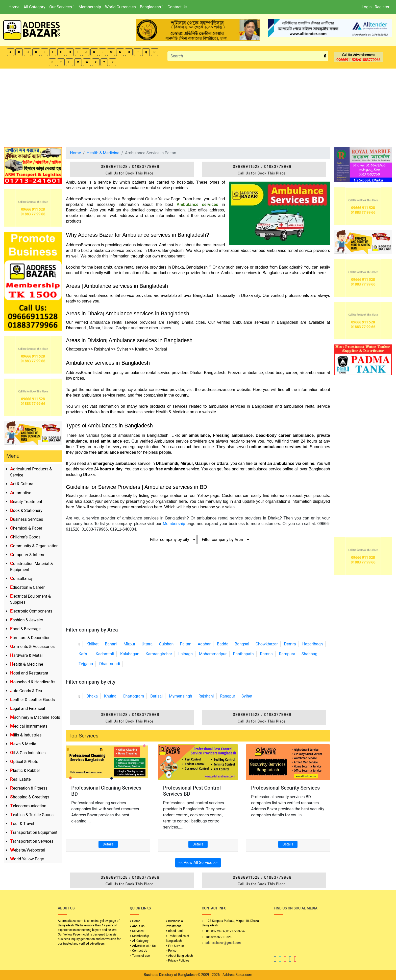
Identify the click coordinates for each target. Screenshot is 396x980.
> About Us (137, 926)
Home (14, 7)
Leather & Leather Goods (32, 700)
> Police (171, 951)
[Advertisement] (198, 106)
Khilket (92, 644)
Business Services (27, 519)
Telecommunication (28, 806)
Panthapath (243, 654)
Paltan (185, 644)
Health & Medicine (27, 664)
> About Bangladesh (179, 956)
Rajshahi (206, 696)
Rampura (287, 654)
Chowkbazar (267, 644)
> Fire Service (175, 946)
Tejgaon (86, 664)
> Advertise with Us (143, 946)
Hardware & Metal (26, 655)
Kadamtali (105, 654)
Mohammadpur (213, 654)
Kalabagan (130, 654)
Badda (223, 644)
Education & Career (27, 587)
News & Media (23, 744)
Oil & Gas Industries (28, 753)
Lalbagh (185, 654)
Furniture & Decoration (30, 638)
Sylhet (247, 696)
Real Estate (20, 779)
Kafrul (84, 654)
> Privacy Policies (178, 961)
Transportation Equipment (34, 832)
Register (382, 7)
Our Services (62, 7)
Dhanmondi (110, 664)
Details (108, 844)
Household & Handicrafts (33, 682)
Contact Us (177, 7)
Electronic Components (31, 611)
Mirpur (129, 644)
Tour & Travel (22, 824)
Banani (111, 644)
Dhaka (92, 696)
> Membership (139, 936)
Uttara (147, 644)
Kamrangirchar (159, 654)
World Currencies (120, 7)
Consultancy (21, 579)
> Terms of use (140, 956)
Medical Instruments (29, 726)
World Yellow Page (27, 859)
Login (367, 7)
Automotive (21, 493)
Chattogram (133, 696)
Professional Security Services (285, 788)
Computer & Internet (28, 555)
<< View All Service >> (198, 863)
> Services (137, 931)
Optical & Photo (24, 762)
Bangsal (242, 644)
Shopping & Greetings (30, 797)
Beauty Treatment (26, 502)
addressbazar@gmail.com (223, 943)
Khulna (110, 696)
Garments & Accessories (32, 647)
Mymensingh (181, 696)
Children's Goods (25, 537)
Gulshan (166, 644)
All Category (34, 7)
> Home (135, 921)
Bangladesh (152, 7)
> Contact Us (138, 951)
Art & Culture (22, 484)
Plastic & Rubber (25, 770)
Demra (290, 644)
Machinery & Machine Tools (35, 717)
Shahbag (310, 654)
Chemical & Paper (26, 528)
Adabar (204, 644)
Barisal (156, 696)
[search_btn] (325, 56)
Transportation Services (32, 841)
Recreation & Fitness (29, 788)
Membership (90, 7)
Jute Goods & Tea (26, 691)
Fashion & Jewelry (27, 620)
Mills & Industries (26, 735)
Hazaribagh (313, 644)
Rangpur (228, 696)
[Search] (245, 56)
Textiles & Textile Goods (32, 815)
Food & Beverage (25, 629)
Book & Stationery (26, 510)
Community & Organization (34, 546)
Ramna (266, 654)
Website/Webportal (28, 850)
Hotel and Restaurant (29, 673)
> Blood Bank (175, 931)
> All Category (139, 941)
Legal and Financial (28, 709)
